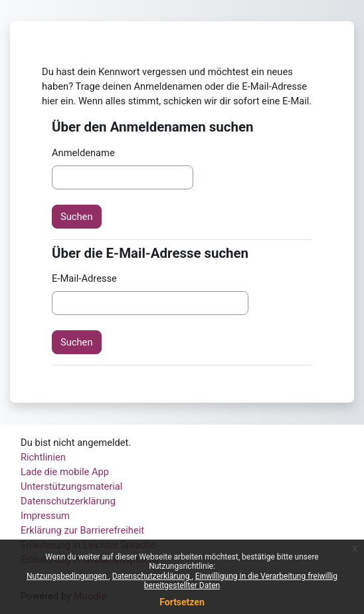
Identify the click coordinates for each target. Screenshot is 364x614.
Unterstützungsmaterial (71, 486)
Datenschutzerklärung (152, 576)
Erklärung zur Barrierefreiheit (82, 530)
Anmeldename (83, 153)
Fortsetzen (182, 602)
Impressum (45, 516)
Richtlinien (43, 457)
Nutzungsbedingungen (67, 576)
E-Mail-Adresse (84, 278)
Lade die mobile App (65, 472)
